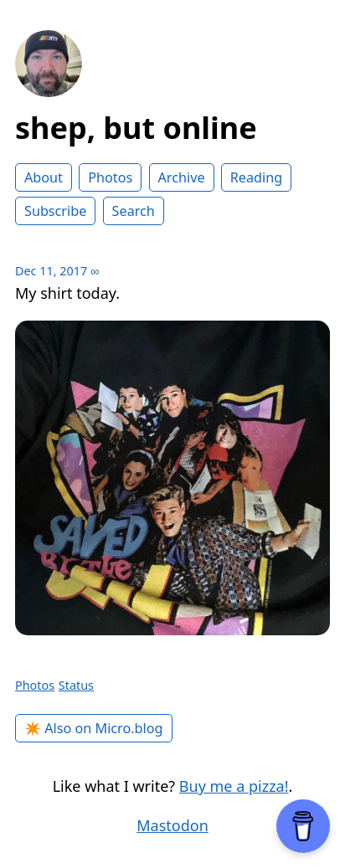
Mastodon (172, 825)
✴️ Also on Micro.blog (94, 728)
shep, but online (136, 128)
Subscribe (55, 211)
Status (76, 685)
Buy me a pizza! (234, 786)
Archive (182, 177)
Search (134, 211)
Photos (110, 177)
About (44, 177)
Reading (256, 177)
